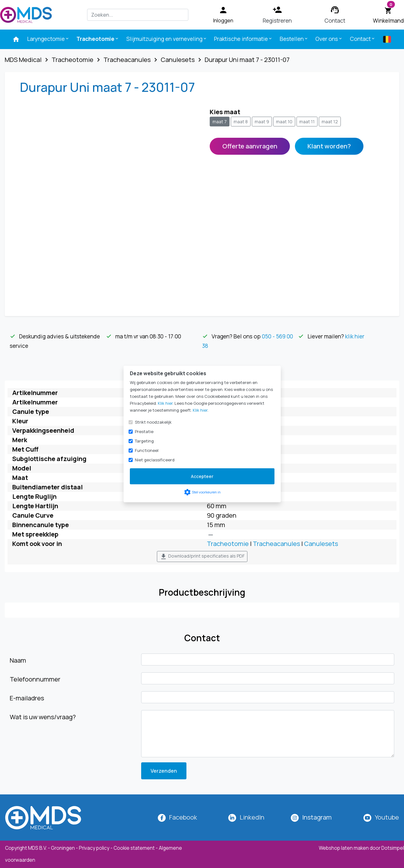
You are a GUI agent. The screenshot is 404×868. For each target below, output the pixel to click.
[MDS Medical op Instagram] (317, 817)
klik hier (355, 336)
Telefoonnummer (35, 679)
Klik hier (165, 403)
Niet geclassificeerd (155, 460)
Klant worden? (329, 146)
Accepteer (202, 476)
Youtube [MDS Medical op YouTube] (387, 817)
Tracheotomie (98, 39)
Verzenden (164, 771)
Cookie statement (134, 848)
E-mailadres (27, 698)
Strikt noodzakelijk (153, 422)
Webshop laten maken (344, 848)
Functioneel (147, 450)
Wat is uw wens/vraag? (43, 717)
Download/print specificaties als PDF (202, 557)
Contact (363, 39)
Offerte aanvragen (250, 146)
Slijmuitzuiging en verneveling (167, 39)
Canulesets (321, 544)
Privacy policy (94, 848)
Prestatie (144, 431)
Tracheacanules (276, 544)
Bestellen (294, 39)
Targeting (144, 441)
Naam (18, 660)
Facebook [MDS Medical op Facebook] (183, 817)
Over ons (329, 39)
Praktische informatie (243, 39)
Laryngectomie (48, 39)
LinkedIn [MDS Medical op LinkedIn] (252, 817)
